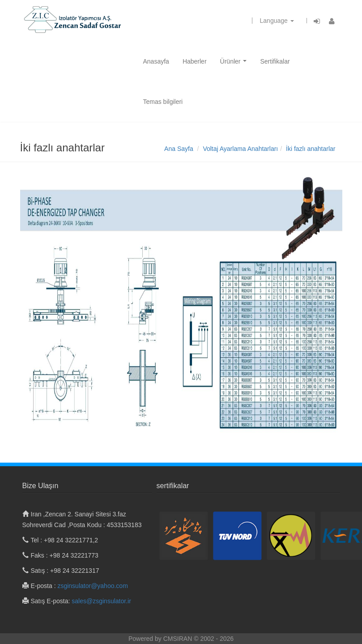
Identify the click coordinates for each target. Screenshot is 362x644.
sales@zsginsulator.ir (101, 601)
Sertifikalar (275, 61)
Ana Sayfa (179, 149)
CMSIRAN (179, 639)
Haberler (195, 61)
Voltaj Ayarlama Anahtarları (240, 149)
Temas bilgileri (163, 102)
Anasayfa (156, 61)
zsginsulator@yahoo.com (92, 586)
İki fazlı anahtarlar (311, 149)
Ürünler (235, 64)
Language (277, 21)
